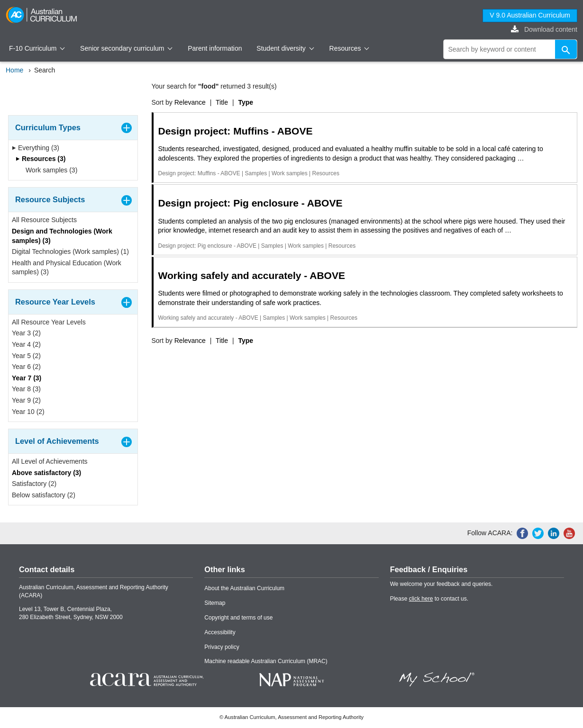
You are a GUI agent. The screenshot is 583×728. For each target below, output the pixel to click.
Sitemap (215, 603)
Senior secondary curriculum (126, 48)
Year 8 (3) (26, 389)
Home (14, 70)
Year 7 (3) (27, 378)
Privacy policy (222, 647)
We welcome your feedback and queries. (442, 584)
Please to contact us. (429, 599)
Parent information (215, 48)
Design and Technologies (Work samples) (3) (62, 236)
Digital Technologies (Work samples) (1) (70, 252)
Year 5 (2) (26, 356)
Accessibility (220, 632)
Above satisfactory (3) (46, 473)
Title (222, 102)
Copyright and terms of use (238, 618)
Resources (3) (41, 159)
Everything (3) (36, 148)
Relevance (190, 102)
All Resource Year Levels (49, 322)
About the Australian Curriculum (244, 588)
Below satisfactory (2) (44, 495)
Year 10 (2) (28, 412)
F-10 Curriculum (37, 48)
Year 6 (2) (26, 367)
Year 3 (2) (26, 333)
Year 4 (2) (26, 344)
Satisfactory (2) (34, 484)
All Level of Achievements (50, 461)
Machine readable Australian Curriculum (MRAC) (266, 661)
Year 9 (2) (26, 400)
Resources (349, 48)
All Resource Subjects (44, 220)
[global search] (510, 49)
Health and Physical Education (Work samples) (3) (67, 268)
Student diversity (285, 48)
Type (246, 102)
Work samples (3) (48, 170)
